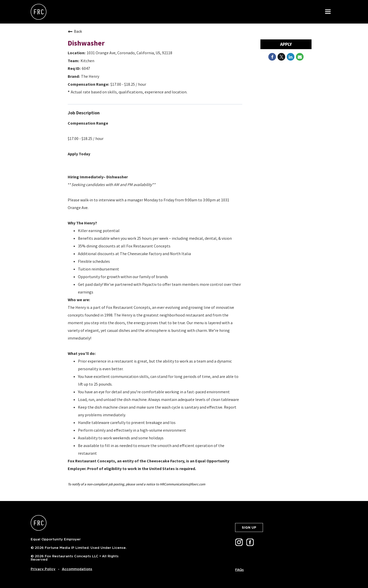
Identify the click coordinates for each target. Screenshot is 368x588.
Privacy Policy (43, 569)
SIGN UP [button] (249, 527)
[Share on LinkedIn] (291, 57)
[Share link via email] (300, 57)
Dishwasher (86, 43)
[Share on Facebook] (272, 57)
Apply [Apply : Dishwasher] (286, 44)
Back (75, 31)
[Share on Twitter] (281, 57)
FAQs (239, 570)
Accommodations (77, 569)
